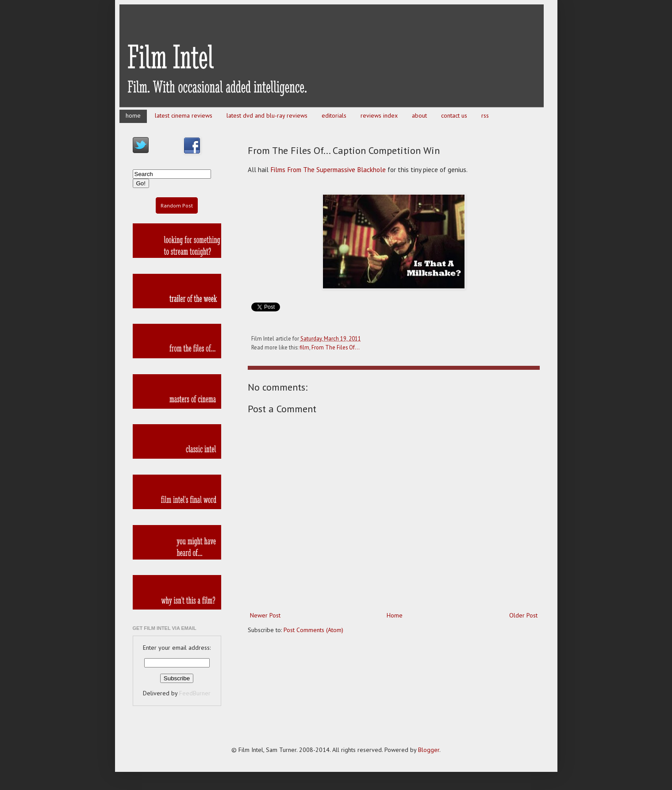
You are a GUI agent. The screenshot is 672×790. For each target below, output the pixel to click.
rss (485, 115)
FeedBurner (195, 693)
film (304, 347)
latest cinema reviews (184, 115)
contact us (454, 115)
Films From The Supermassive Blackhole (328, 169)
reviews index (379, 115)
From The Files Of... (336, 347)
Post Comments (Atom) (313, 630)
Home (395, 615)
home (133, 115)
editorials (334, 115)
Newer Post (265, 615)
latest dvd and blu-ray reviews (267, 115)
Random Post (177, 205)
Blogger (429, 750)
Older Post (523, 615)
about (419, 115)
